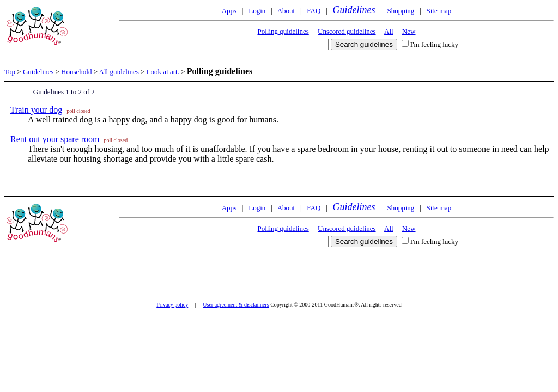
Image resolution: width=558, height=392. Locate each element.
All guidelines (119, 72)
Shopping (401, 11)
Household (76, 72)
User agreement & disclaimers (236, 305)
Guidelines (354, 10)
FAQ (314, 11)
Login (257, 11)
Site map (439, 11)
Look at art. (163, 72)
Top (10, 72)
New (409, 31)
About (286, 11)
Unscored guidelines (347, 31)
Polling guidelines (283, 31)
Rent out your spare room (55, 139)
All (389, 31)
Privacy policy (172, 305)
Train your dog (36, 110)
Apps (229, 11)
